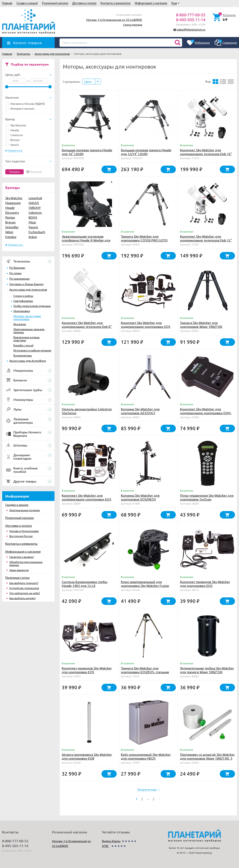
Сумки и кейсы (23, 296)
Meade (12, 130)
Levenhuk (35, 198)
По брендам (17, 268)
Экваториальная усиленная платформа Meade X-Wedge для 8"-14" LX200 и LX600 (86, 240)
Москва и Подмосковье (24, 531)
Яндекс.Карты (111, 841)
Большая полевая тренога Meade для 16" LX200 (87, 152)
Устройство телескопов (24, 588)
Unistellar (12, 227)
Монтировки (22, 311)
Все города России (21, 536)
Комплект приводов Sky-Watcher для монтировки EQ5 (87, 670)
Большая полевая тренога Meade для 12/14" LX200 (146, 152)
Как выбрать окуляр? (22, 598)
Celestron (14, 135)
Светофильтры (23, 301)
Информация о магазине (151, 3)
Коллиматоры (23, 355)
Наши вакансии (19, 570)
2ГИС (105, 846)
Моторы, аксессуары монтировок (27, 317)
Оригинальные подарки (25, 510)
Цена (89, 82)
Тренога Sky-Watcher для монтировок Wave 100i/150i (201, 324)
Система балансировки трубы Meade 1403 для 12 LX (85, 584)
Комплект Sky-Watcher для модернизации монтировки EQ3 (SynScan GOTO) (86, 499)
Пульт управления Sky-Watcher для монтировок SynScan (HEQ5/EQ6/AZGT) (207, 499)
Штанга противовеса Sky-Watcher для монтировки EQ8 (87, 756)
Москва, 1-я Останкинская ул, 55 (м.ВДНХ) (114, 20)
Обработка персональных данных (26, 563)
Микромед (13, 203)
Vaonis (12, 145)
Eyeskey (11, 237)
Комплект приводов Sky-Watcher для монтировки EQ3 (205, 584)
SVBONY (35, 208)
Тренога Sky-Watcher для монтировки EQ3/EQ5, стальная (145, 670)
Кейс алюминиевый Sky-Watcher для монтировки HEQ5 (146, 756)
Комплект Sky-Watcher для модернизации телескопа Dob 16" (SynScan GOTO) (206, 154)
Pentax (10, 217)
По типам (15, 273)
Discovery (12, 212)
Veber (9, 232)
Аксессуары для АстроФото (28, 361)
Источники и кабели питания (32, 350)
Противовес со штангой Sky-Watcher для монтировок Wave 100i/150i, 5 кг (207, 758)
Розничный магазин (55, 3)
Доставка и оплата (84, 3)
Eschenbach (37, 232)
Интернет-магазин (20, 108)
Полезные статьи (17, 577)
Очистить (36, 172)
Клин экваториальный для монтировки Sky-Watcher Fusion (145, 584)
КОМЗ (33, 217)
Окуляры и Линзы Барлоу (26, 284)
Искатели (20, 324)
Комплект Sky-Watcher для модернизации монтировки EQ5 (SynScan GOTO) (146, 326)
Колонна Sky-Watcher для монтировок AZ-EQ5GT (140, 411)
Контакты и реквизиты (116, 3)
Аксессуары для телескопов (28, 289)
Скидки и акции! (27, 3)
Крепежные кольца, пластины (27, 339)
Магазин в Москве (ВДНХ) (25, 104)
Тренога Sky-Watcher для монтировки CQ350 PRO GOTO (144, 238)
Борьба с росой (23, 345)
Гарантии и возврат (22, 557)
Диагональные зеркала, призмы (29, 331)
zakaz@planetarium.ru (191, 29)
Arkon (33, 237)
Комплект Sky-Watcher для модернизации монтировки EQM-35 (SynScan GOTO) (206, 413)
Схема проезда (133, 25)
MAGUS (34, 203)
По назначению (19, 278)
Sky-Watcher (16, 125)
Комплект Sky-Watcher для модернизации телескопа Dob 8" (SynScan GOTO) (87, 326)
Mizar (32, 222)
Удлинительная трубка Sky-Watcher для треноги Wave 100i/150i (207, 670)
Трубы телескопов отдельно (32, 306)
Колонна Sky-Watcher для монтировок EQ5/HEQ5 (140, 497)
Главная (7, 3)
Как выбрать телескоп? (24, 583)
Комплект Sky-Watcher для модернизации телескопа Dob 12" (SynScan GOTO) (206, 240)
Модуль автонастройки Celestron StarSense (87, 411)
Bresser (13, 140)
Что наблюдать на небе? (25, 593)
